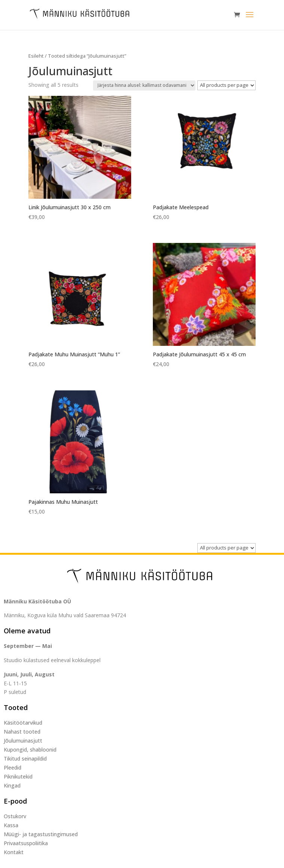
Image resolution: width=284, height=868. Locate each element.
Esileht (36, 56)
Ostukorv (15, 816)
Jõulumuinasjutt (23, 741)
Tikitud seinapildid (25, 759)
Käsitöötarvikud (23, 723)
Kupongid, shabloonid (30, 750)
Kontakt (14, 852)
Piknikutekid (18, 776)
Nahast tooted (22, 732)
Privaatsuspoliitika (26, 843)
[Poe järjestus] (144, 86)
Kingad (12, 785)
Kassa (11, 825)
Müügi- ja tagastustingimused (41, 834)
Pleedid (13, 768)
